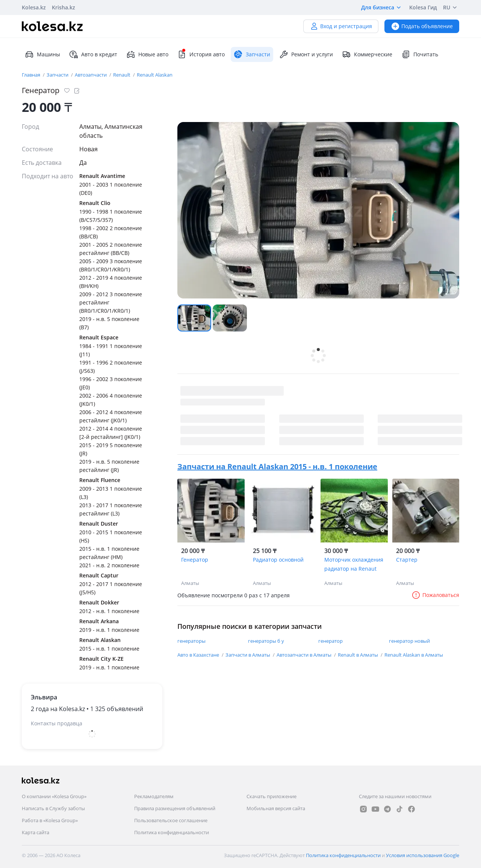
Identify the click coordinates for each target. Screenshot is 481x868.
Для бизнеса (382, 8)
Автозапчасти (91, 75)
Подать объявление (422, 26)
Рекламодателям (154, 796)
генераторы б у (266, 641)
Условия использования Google (423, 855)
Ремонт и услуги (306, 54)
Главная (32, 75)
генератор (330, 641)
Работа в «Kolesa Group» (50, 820)
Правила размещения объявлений (175, 808)
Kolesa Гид (423, 7)
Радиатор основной (278, 560)
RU (451, 8)
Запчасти (58, 75)
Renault (122, 75)
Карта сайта (36, 832)
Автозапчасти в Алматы (305, 655)
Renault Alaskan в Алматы (414, 655)
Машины (42, 54)
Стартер (407, 560)
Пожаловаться (435, 595)
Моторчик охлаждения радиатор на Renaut (354, 564)
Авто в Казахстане (199, 655)
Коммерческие (367, 54)
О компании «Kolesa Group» (54, 796)
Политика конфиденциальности (172, 832)
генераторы (191, 641)
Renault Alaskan (155, 75)
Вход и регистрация (341, 26)
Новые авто (147, 54)
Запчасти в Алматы (248, 655)
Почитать (420, 54)
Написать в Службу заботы (53, 808)
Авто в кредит (93, 54)
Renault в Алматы (358, 655)
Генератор (195, 560)
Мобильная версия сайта (276, 808)
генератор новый (409, 641)
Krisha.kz (64, 7)
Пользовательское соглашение (171, 820)
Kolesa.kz (34, 7)
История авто (201, 54)
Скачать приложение (272, 796)
